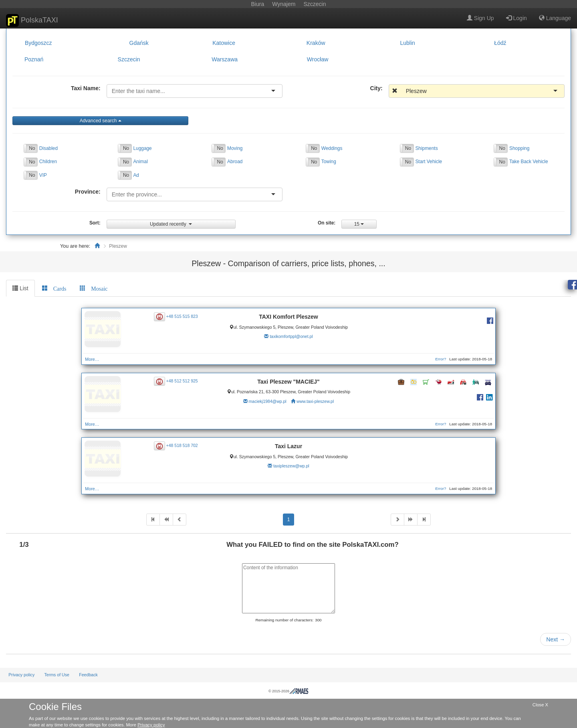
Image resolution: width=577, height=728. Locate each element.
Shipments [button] (426, 148)
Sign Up (480, 18)
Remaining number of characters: (284, 620)
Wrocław (318, 60)
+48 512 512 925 (182, 381)
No (32, 148)
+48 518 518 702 (182, 445)
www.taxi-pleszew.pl (315, 401)
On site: (327, 223)
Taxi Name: (86, 88)
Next (556, 639)
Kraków (316, 43)
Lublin (408, 43)
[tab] (54, 288)
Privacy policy (21, 675)
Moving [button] (235, 148)
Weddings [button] (332, 148)
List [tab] (20, 288)
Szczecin (129, 60)
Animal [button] (140, 162)
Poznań (34, 60)
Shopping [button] (519, 148)
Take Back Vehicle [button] (529, 162)
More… (92, 359)
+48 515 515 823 (182, 316)
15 (359, 224)
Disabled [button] (48, 148)
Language (555, 18)
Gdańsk (139, 43)
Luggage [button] (142, 148)
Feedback (88, 675)
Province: (88, 192)
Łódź (500, 43)
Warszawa (225, 60)
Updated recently (171, 224)
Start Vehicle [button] (429, 162)
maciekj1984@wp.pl (268, 401)
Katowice (224, 43)
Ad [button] (136, 175)
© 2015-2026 (288, 691)
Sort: (95, 223)
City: (376, 88)
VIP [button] (43, 175)
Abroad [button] (235, 162)
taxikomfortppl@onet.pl (291, 336)
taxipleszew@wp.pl (291, 466)
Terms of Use (57, 675)
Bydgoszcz (38, 43)
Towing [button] (329, 162)
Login (516, 18)
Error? (441, 359)
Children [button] (48, 162)
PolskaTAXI (32, 20)
